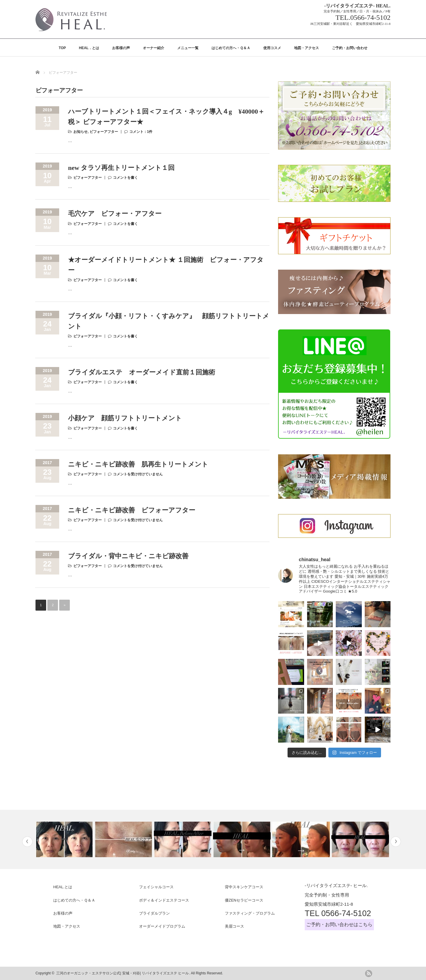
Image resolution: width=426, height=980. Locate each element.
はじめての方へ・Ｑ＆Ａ (231, 48)
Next (396, 842)
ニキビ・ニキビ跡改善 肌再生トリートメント (138, 464)
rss (369, 973)
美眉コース (234, 926)
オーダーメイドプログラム (162, 926)
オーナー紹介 (154, 48)
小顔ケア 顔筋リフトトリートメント (125, 418)
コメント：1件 (141, 132)
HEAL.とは (63, 887)
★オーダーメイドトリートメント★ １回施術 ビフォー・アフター (166, 265)
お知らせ (80, 132)
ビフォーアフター (104, 132)
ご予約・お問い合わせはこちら (339, 925)
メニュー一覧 (188, 48)
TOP (62, 48)
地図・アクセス (306, 48)
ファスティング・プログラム (250, 913)
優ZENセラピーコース (244, 900)
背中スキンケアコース (244, 887)
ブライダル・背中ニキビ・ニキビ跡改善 (128, 556)
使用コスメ (272, 48)
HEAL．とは (89, 48)
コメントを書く (125, 178)
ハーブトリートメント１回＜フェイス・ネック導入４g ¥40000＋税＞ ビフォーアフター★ (166, 117)
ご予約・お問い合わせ (350, 48)
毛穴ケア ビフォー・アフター (115, 214)
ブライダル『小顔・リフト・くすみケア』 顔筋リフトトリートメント (169, 321)
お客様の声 (121, 48)
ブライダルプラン (154, 913)
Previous (27, 842)
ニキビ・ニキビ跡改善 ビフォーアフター (132, 510)
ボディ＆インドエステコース (164, 900)
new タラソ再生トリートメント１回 (121, 168)
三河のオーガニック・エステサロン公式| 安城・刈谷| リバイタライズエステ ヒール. (123, 973)
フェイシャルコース (156, 887)
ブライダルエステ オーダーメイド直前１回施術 (142, 372)
